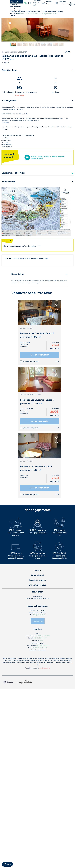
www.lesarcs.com (44, 668)
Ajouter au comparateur (31, 361)
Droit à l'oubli (38, 576)
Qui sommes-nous (37, 585)
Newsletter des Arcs (43, 599)
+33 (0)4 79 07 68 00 (39, 615)
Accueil (14, 12)
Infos (40, 355)
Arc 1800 (37, 12)
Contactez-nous (38, 621)
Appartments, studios (26, 12)
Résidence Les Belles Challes (52, 12)
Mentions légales (37, 580)
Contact (38, 571)
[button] (57, 313)
